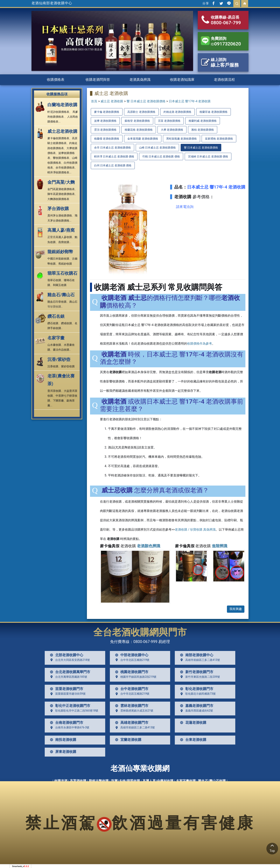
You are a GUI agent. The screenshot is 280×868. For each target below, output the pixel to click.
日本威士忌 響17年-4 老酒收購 (190, 101)
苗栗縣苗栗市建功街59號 (67, 694)
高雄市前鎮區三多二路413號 (199, 660)
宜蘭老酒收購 (127, 740)
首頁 (94, 101)
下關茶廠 (58, 401)
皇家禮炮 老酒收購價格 (219, 139)
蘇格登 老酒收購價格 (137, 121)
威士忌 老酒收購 (112, 101)
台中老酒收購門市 (131, 689)
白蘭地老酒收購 (62, 105)
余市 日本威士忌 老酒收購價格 (112, 148)
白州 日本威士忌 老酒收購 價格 (113, 165)
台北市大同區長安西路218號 (69, 660)
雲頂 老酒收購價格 (105, 130)
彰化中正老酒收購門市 (69, 706)
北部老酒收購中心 (66, 655)
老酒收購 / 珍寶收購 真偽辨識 (195, 530)
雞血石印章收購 (57, 302)
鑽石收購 (53, 323)
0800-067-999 (145, 642)
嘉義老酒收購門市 (196, 706)
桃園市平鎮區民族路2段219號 (135, 677)
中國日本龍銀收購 (58, 259)
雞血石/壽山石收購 (212, 781)
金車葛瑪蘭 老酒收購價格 (143, 139)
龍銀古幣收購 (99, 781)
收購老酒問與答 (98, 80)
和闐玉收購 (60, 285)
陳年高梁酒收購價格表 (61, 194)
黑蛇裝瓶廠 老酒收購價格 (182, 139)
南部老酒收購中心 (196, 655)
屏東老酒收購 (62, 752)
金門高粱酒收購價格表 (61, 189)
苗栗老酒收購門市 (66, 689)
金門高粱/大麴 (61, 182)
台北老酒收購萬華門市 (69, 672)
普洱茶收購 (54, 391)
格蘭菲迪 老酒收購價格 (213, 112)
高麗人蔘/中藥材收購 (158, 781)
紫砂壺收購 (68, 366)
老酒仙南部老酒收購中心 (52, 3)
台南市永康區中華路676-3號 (69, 728)
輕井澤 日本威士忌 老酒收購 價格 (114, 156)
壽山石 (73, 302)
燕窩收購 (64, 242)
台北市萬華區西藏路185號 (68, 677)
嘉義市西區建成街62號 (196, 711)
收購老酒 (61, 781)
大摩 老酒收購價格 (172, 130)
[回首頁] (245, 3)
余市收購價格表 (65, 168)
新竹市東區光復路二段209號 (199, 677)
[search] (237, 3)
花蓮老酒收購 (192, 723)
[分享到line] (229, 3)
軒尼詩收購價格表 (58, 112)
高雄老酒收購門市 (131, 723)
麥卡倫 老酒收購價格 (107, 112)
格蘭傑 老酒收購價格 (107, 139)
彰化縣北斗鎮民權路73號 (197, 694)
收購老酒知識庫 (182, 80)
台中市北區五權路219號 (131, 660)
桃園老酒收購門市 (131, 672)
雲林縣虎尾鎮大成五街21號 (133, 711)
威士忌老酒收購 (62, 131)
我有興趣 (236, 609)
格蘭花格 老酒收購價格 (139, 130)
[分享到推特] (221, 3)
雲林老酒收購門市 (131, 706)
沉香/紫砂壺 (59, 359)
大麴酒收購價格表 (58, 199)
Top (272, 848)
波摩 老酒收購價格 (105, 121)
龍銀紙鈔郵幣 (60, 252)
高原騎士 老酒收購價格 (141, 112)
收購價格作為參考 (199, 344)
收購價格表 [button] (56, 80)
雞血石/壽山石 (61, 295)
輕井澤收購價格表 (58, 172)
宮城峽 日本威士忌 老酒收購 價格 (208, 156)
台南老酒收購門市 (66, 723)
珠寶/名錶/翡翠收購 (126, 781)
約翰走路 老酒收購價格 (177, 112)
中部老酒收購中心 (131, 655)
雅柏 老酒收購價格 (203, 130)
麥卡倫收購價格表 (58, 138)
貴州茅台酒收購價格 (60, 215)
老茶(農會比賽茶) (61, 380)
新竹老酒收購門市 (196, 672)
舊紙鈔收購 (65, 264)
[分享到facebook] (213, 3)
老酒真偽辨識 (140, 80)
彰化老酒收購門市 (196, 689)
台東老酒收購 (192, 740)
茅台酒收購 (58, 209)
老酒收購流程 (224, 80)
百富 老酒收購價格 (169, 121)
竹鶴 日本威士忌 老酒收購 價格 (161, 156)
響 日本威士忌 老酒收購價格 (146, 101)
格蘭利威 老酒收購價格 (203, 121)
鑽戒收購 (66, 323)
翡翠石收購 (54, 280)
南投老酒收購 (62, 740)
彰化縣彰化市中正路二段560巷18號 (73, 711)
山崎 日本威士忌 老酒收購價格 (157, 148)
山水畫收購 (54, 345)
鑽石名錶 (56, 316)
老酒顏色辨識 (149, 546)
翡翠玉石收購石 (62, 273)
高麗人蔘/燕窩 (61, 230)
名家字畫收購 (186, 781)
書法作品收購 (61, 350)
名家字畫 (56, 338)
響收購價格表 (61, 158)
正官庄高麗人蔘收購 (60, 237)
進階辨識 (220, 546)
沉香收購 (53, 366)
